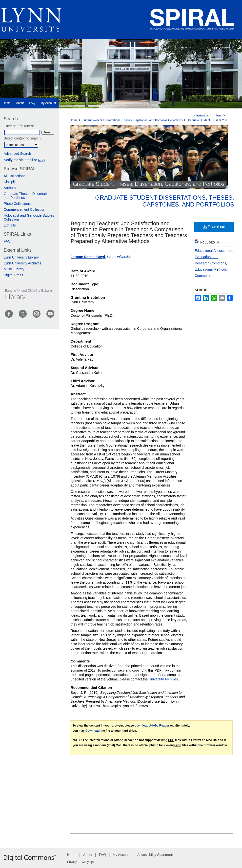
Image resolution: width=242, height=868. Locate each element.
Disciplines (12, 182)
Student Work (90, 120)
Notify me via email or (24, 160)
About (88, 855)
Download (214, 227)
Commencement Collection (24, 209)
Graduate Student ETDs (202, 120)
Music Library (14, 269)
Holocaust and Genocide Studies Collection (29, 217)
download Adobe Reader (152, 726)
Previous (202, 115)
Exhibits (10, 225)
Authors (10, 188)
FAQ (7, 241)
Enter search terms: (19, 126)
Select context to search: (23, 138)
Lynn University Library (21, 257)
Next (219, 115)
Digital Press (13, 275)
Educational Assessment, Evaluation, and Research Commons (214, 257)
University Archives (163, 679)
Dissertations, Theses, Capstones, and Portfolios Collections (143, 120)
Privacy (72, 862)
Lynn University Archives (22, 263)
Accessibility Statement (155, 855)
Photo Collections (17, 204)
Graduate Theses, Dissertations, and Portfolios (29, 196)
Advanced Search (17, 154)
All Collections (15, 176)
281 (225, 120)
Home (74, 120)
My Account (121, 855)
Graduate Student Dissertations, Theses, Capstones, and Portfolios (165, 201)
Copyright (88, 862)
